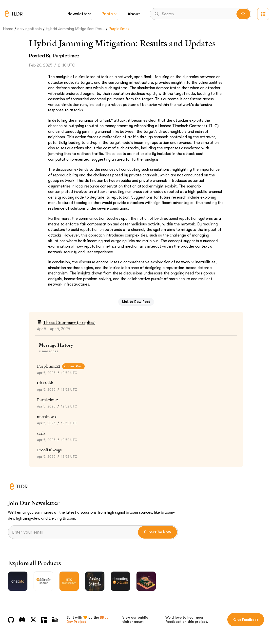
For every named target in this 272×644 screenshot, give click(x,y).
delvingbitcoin (29, 29)
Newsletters (79, 14)
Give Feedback (246, 620)
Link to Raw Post (136, 302)
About (134, 14)
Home (8, 29)
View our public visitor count (135, 620)
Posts (110, 14)
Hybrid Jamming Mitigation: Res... (75, 29)
